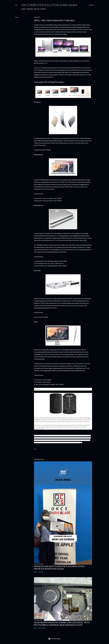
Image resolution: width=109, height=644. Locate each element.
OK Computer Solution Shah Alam (49, 5)
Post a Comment (42, 628)
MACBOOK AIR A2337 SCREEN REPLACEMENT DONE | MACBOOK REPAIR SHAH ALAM (59, 568)
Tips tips (36, 9)
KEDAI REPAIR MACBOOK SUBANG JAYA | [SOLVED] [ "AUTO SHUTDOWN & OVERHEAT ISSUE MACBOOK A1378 (62, 624)
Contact (43, 9)
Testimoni (29, 9)
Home (23, 9)
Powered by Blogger (55, 639)
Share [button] (17, 17)
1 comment (41, 572)
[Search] (91, 5)
